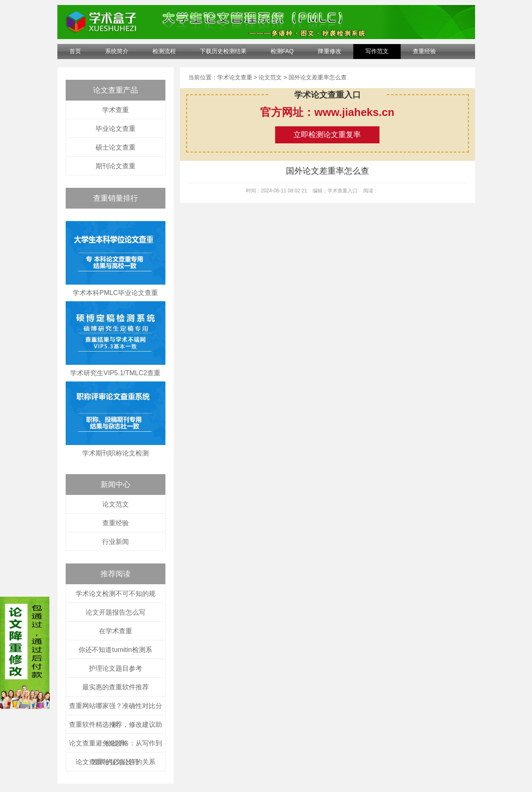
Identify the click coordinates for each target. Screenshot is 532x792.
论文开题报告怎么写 (116, 612)
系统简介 (117, 51)
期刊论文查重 (116, 166)
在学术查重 (116, 631)
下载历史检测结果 (223, 51)
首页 (75, 51)
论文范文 (116, 504)
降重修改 (330, 51)
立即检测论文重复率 (327, 135)
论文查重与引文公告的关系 (116, 762)
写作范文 (377, 51)
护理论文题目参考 (116, 668)
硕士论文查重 (116, 147)
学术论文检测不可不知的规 (116, 594)
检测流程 (164, 51)
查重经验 (424, 51)
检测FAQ (282, 51)
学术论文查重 (235, 77)
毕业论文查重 (116, 129)
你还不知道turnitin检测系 (115, 650)
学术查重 (116, 110)
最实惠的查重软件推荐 (116, 687)
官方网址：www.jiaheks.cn (327, 112)
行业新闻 (116, 542)
